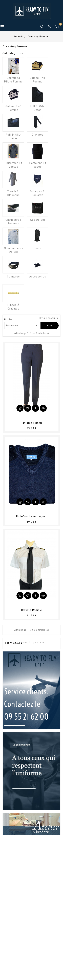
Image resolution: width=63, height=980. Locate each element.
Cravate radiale (32, 610)
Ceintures (13, 277)
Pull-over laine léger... (32, 516)
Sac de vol (38, 220)
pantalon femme (32, 423)
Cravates (38, 135)
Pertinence (22, 326)
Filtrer (50, 325)
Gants (38, 248)
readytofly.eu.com (33, 642)
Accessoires (38, 277)
